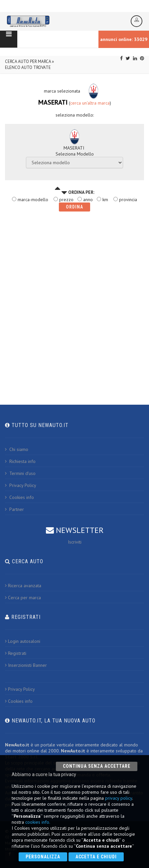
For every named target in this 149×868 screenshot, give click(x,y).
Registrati (16, 653)
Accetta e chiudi (96, 857)
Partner (14, 509)
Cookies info (19, 497)
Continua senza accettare (97, 766)
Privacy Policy (21, 485)
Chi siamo (17, 449)
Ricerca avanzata (23, 586)
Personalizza (43, 857)
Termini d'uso (20, 473)
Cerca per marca (23, 598)
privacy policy (119, 798)
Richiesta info (20, 461)
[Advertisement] (74, 301)
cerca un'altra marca (90, 103)
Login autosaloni (23, 641)
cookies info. (38, 822)
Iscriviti (75, 542)
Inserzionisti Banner (26, 665)
